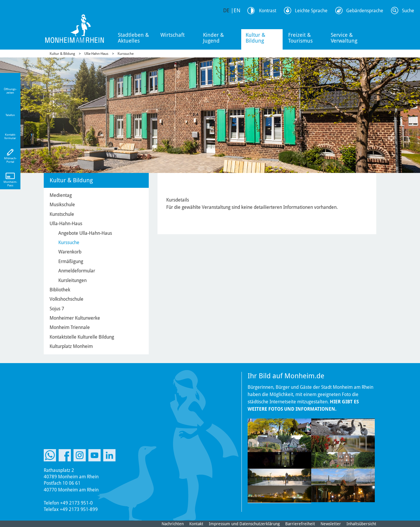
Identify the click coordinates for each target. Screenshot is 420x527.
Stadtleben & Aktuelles (133, 38)
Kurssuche (126, 54)
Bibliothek (60, 290)
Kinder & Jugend (213, 38)
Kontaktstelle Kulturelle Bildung (82, 337)
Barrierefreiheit (300, 524)
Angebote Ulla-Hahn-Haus (85, 233)
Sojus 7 (57, 309)
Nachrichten (173, 524)
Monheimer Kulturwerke (75, 318)
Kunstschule (62, 214)
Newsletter (331, 524)
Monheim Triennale (70, 327)
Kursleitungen (72, 280)
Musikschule (62, 205)
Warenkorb (70, 252)
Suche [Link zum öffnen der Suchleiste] (408, 11)
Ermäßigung (71, 261)
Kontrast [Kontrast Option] (268, 11)
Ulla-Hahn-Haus (96, 54)
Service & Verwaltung (344, 38)
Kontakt (196, 524)
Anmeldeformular (77, 271)
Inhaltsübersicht (361, 524)
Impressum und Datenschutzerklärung (244, 524)
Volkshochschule (66, 299)
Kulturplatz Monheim (71, 346)
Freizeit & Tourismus (300, 38)
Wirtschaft (173, 35)
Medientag (61, 195)
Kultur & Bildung (256, 38)
